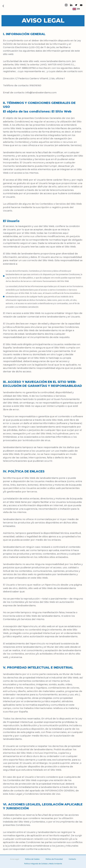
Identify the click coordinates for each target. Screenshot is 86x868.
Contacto (72, 859)
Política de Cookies (32, 859)
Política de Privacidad (54, 859)
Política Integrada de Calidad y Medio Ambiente (43, 864)
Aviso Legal (15, 859)
